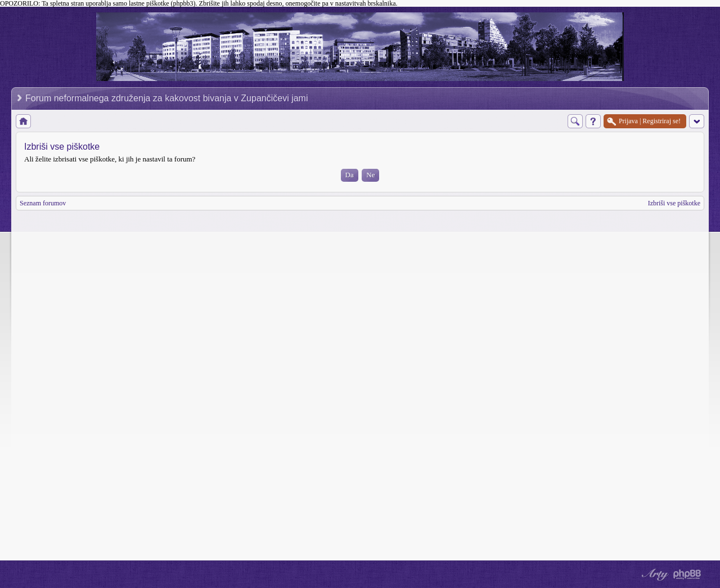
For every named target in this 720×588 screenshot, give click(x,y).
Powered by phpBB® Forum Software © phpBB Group (687, 574)
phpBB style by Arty (654, 574)
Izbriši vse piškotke (674, 203)
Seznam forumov (43, 203)
